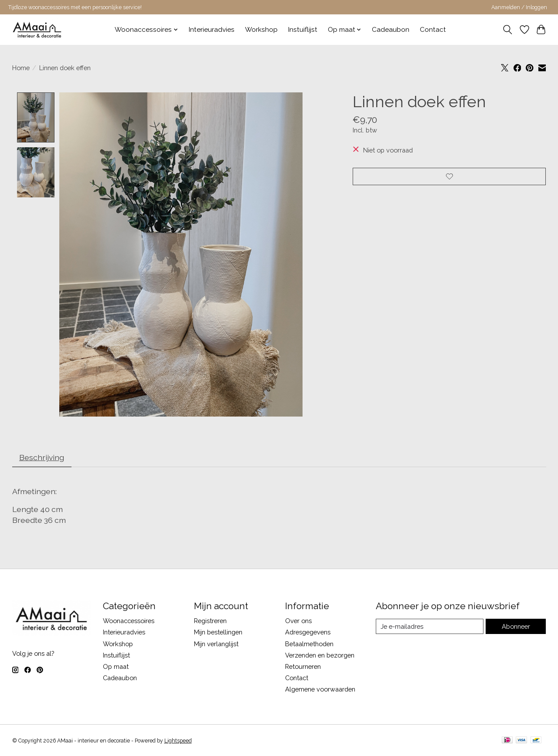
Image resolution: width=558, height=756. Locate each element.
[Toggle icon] (507, 30)
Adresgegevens (308, 632)
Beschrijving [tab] (42, 457)
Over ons (298, 621)
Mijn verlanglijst (216, 644)
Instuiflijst (303, 30)
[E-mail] (430, 627)
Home (21, 68)
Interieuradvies (212, 30)
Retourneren (303, 666)
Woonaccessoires (129, 621)
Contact (433, 30)
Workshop (261, 30)
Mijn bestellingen (218, 632)
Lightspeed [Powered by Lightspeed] (178, 741)
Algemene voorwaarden (320, 690)
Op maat (116, 666)
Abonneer (516, 626)
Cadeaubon (391, 30)
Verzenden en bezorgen (320, 655)
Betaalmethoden (309, 644)
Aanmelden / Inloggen (519, 7)
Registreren (210, 621)
